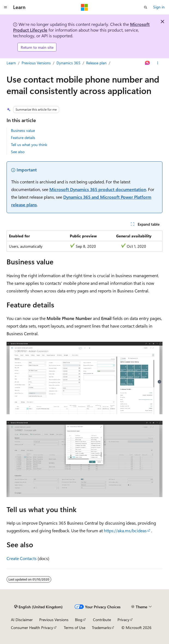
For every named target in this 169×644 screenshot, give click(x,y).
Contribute (102, 620)
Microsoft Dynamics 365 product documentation (98, 189)
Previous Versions (36, 63)
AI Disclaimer (22, 620)
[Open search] (146, 7)
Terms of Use (75, 628)
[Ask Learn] (148, 63)
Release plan (96, 63)
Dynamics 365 (68, 63)
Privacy (123, 620)
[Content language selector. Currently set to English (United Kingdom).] (38, 607)
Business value (23, 130)
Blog (79, 620)
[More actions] (158, 63)
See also (18, 152)
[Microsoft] (84, 7)
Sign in (159, 7)
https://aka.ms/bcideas (125, 530)
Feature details (23, 137)
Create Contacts (22, 558)
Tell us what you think (29, 145)
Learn (11, 63)
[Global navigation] (5, 7)
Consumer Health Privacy (32, 628)
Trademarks (101, 628)
